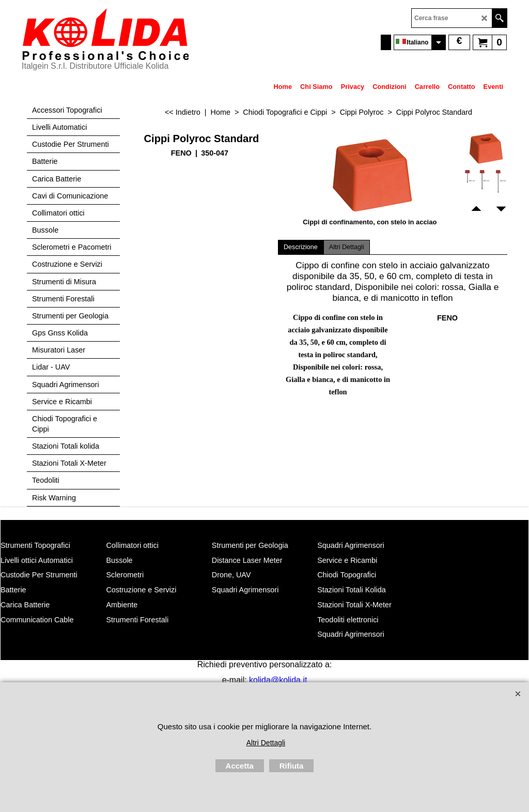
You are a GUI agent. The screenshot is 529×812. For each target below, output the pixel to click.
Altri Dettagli (347, 247)
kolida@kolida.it (278, 680)
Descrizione (301, 247)
